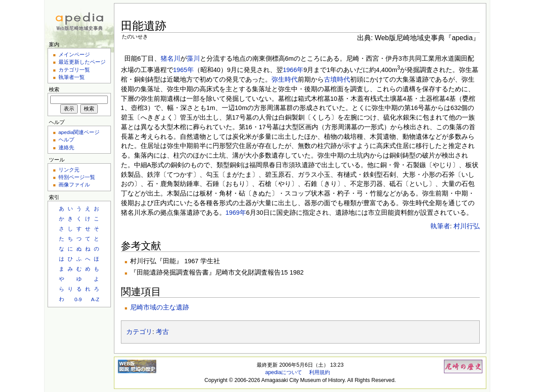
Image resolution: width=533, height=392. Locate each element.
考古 (162, 332)
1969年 (236, 213)
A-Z (95, 299)
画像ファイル (74, 184)
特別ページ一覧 (77, 177)
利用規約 (320, 372)
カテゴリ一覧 (74, 70)
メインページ (74, 54)
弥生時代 (285, 79)
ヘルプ (66, 139)
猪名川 (170, 58)
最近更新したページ (82, 62)
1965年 (184, 70)
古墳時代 (337, 79)
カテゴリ (139, 332)
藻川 (193, 58)
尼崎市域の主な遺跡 (160, 307)
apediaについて (284, 372)
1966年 (293, 70)
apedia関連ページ (79, 132)
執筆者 (440, 226)
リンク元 (69, 170)
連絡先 (66, 147)
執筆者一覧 (72, 77)
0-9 (78, 299)
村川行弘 (467, 226)
